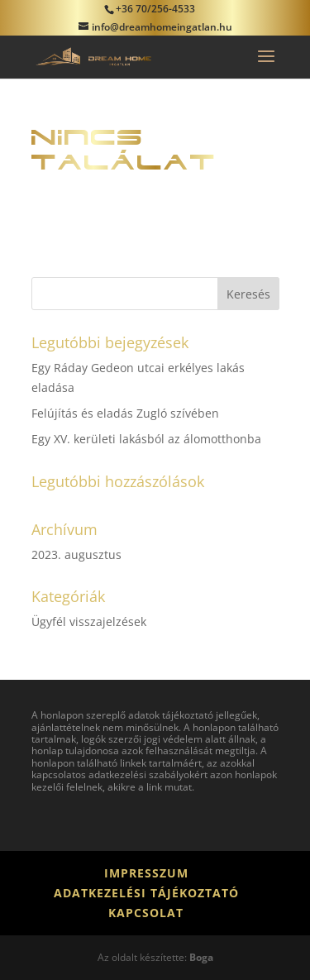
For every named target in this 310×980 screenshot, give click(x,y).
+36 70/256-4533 (155, 9)
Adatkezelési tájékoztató (146, 893)
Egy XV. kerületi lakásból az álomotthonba (146, 439)
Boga (201, 957)
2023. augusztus (76, 555)
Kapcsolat (146, 913)
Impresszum (146, 873)
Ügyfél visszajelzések (89, 621)
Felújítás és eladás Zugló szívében (125, 413)
